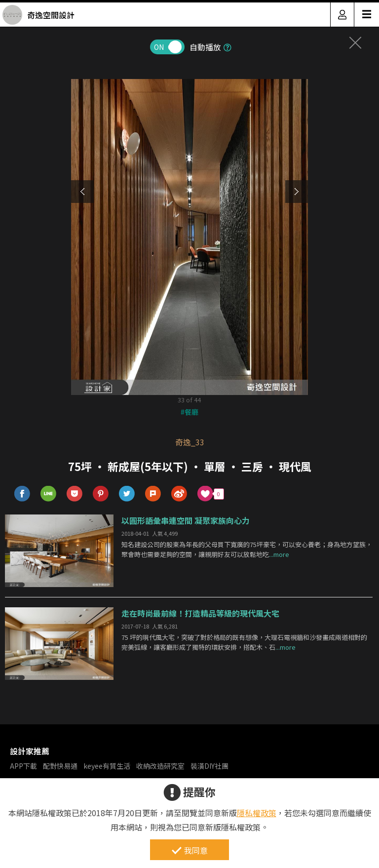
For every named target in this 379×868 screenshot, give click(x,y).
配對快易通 (60, 766)
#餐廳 (189, 412)
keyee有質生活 (107, 766)
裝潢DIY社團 (209, 766)
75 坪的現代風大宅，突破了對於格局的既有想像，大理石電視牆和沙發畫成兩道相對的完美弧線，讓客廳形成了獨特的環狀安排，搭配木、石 (244, 642)
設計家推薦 (30, 751)
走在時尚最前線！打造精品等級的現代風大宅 (200, 613)
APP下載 (23, 766)
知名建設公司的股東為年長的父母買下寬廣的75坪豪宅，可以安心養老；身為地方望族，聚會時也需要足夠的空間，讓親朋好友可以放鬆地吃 (247, 550)
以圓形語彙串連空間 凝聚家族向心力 (186, 520)
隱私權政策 (257, 813)
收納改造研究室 (160, 766)
